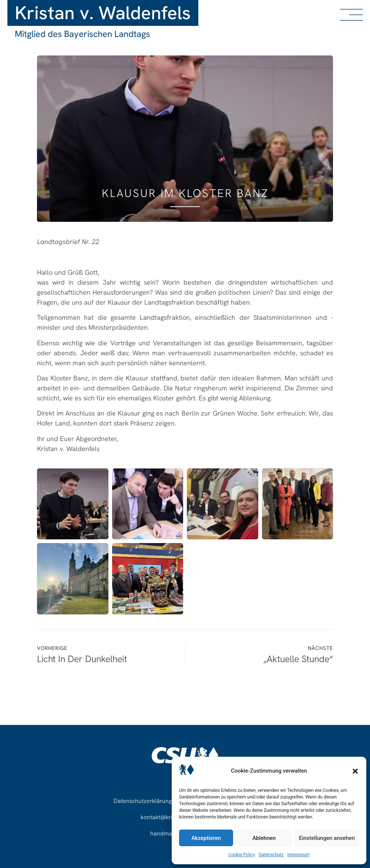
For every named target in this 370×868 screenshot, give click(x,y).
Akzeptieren (206, 838)
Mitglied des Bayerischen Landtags (82, 34)
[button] (355, 771)
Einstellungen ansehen (327, 838)
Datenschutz (271, 855)
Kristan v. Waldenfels (103, 13)
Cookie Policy (242, 855)
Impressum (298, 855)
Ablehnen (264, 838)
